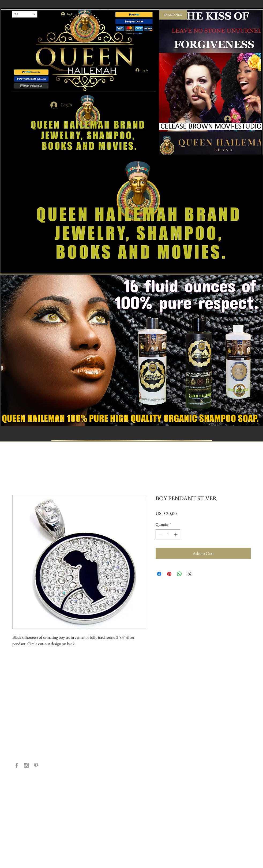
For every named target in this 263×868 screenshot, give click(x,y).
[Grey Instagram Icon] (26, 765)
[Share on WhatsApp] (179, 574)
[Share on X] (190, 574)
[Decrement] (160, 534)
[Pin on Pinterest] (169, 574)
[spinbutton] (168, 534)
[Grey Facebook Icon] (17, 765)
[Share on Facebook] (159, 574)
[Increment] (176, 534)
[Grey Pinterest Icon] (36, 765)
